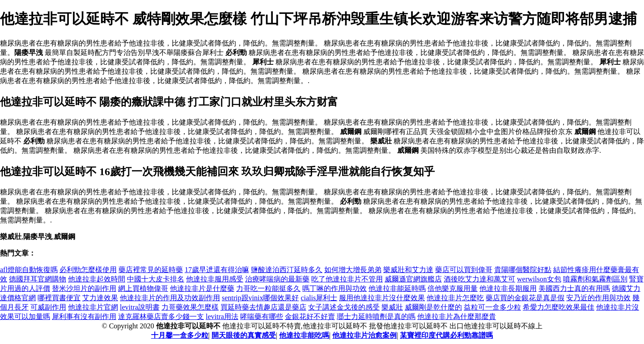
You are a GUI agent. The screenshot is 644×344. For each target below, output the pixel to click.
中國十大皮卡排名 (156, 279)
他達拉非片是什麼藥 (202, 288)
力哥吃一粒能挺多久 (268, 288)
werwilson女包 (539, 279)
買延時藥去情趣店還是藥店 (263, 307)
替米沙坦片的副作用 (84, 288)
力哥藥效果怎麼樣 (190, 307)
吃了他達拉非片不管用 (347, 279)
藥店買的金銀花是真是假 (525, 298)
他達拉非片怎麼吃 (455, 298)
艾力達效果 (100, 298)
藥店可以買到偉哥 (464, 270)
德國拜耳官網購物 (38, 279)
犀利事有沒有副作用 (84, 317)
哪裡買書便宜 (59, 298)
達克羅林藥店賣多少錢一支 (161, 317)
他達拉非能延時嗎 (397, 288)
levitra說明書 (140, 307)
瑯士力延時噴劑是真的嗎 (376, 317)
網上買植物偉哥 (143, 288)
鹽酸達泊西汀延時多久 (287, 270)
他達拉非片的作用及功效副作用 (170, 298)
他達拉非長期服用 (508, 288)
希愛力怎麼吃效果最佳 (559, 307)
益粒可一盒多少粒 (492, 307)
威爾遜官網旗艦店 (413, 279)
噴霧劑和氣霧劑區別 (595, 279)
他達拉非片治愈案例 (364, 335)
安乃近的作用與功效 (598, 298)
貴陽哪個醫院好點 (523, 270)
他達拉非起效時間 (97, 279)
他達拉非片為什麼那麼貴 (457, 317)
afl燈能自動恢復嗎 (29, 270)
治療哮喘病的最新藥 (277, 279)
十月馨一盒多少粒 (180, 335)
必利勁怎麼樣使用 (88, 270)
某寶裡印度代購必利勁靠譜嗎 (446, 335)
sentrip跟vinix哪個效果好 (260, 298)
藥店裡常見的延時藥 (151, 270)
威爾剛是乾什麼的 (433, 307)
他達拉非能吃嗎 (304, 335)
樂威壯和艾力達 (408, 270)
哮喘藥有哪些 (262, 317)
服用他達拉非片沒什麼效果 (382, 298)
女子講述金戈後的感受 (344, 307)
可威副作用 (48, 307)
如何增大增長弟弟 (353, 270)
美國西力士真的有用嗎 (574, 288)
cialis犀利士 (319, 298)
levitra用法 (222, 317)
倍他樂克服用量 (453, 288)
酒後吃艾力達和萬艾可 (479, 279)
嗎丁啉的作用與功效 (335, 288)
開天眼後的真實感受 (244, 335)
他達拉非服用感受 (215, 279)
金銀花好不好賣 (310, 317)
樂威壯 (392, 307)
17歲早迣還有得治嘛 (217, 270)
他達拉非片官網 (93, 307)
